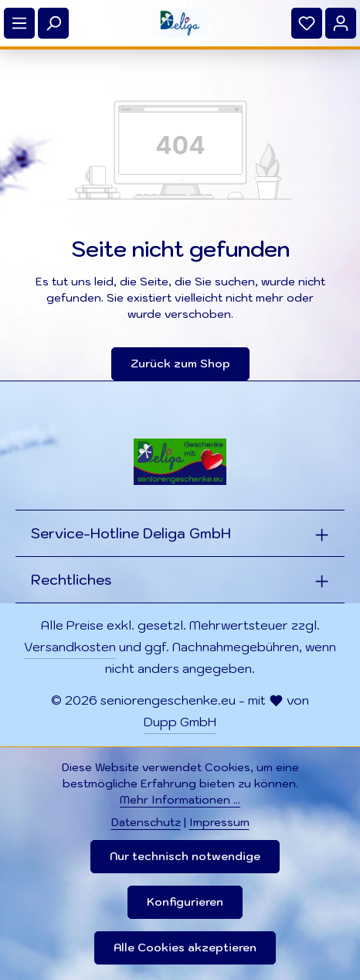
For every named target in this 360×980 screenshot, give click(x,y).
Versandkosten (70, 647)
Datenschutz (146, 822)
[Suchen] (53, 23)
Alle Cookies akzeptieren (185, 948)
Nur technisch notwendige (185, 856)
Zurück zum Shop (180, 364)
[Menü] (19, 23)
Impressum (219, 822)
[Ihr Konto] (341, 23)
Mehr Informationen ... (180, 800)
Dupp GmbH (180, 722)
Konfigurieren (185, 902)
